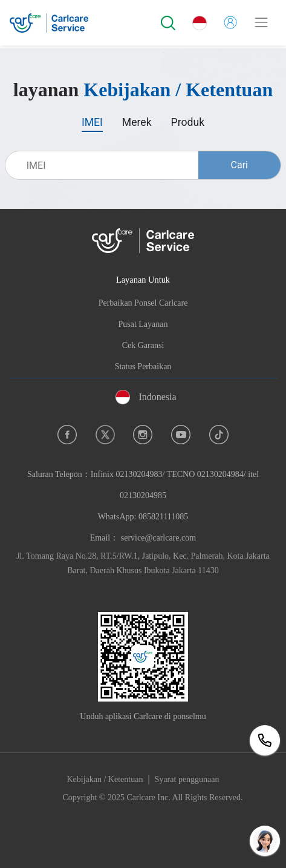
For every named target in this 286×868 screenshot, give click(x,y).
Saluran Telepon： (143, 495)
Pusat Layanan (143, 324)
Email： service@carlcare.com (143, 538)
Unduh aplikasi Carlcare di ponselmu (143, 716)
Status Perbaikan (143, 367)
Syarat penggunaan (187, 779)
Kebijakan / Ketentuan (105, 779)
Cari (239, 165)
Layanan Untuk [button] (143, 280)
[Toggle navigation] (261, 22)
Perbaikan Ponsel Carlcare (143, 303)
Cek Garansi (143, 345)
